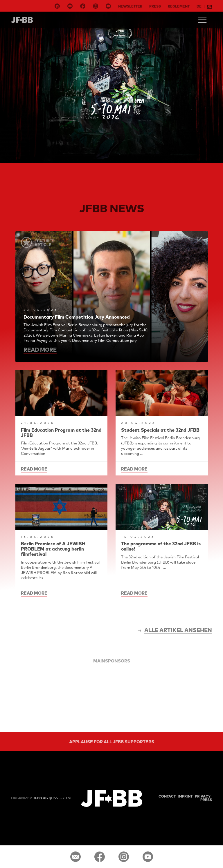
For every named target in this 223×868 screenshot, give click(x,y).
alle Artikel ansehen (178, 630)
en (209, 6)
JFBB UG (29, 798)
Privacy (203, 796)
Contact (167, 796)
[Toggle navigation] (202, 20)
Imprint (185, 796)
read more (40, 350)
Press (155, 6)
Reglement (179, 6)
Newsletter (130, 6)
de (199, 6)
